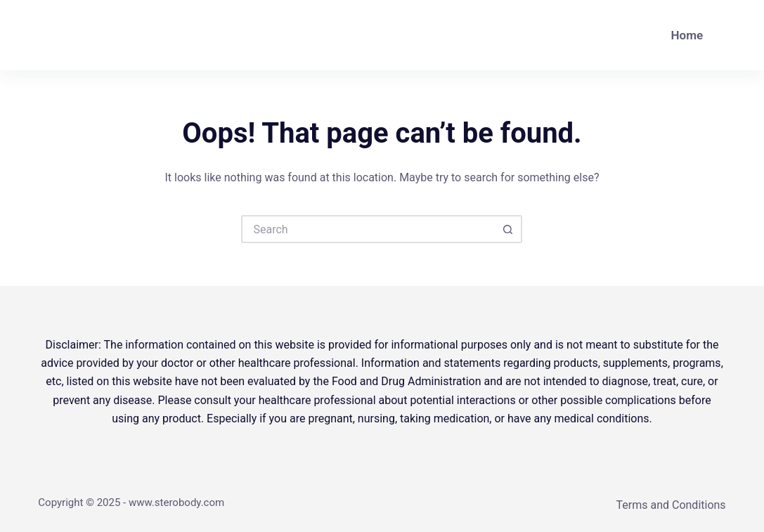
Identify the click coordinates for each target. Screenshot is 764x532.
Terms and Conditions (671, 505)
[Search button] (508, 229)
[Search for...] (368, 229)
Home (687, 35)
